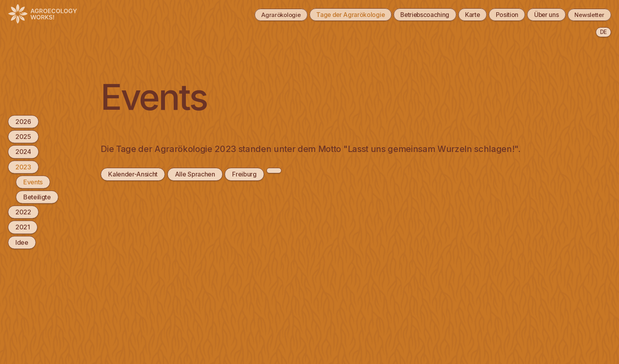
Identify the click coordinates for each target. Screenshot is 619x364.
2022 (23, 212)
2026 (23, 122)
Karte (465, 15)
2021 (23, 227)
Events (33, 182)
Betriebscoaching (415, 15)
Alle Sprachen (195, 174)
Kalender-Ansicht (133, 174)
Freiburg (244, 174)
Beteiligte (37, 197)
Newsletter (588, 15)
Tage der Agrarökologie (339, 15)
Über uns (542, 15)
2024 (23, 152)
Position (501, 15)
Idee (22, 242)
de (603, 32)
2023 (23, 167)
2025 (23, 137)
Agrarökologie (266, 15)
